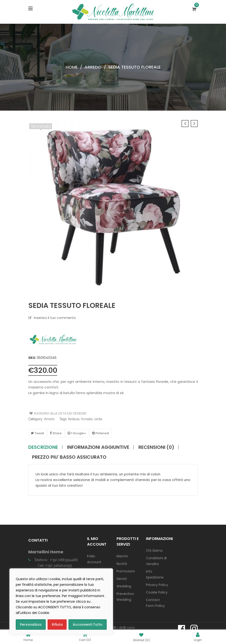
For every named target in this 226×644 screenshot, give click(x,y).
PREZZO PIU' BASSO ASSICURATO (69, 457)
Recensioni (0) (156, 447)
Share (56, 433)
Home (72, 67)
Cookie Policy (157, 592)
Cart (85, 637)
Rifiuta (57, 625)
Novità (122, 564)
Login (198, 637)
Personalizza (31, 625)
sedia (98, 419)
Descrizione (43, 447)
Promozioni (126, 571)
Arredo (93, 67)
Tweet (37, 433)
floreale (87, 419)
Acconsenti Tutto (88, 625)
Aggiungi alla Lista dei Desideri (47, 413)
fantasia (74, 419)
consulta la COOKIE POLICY (73, 613)
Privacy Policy (157, 585)
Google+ (77, 433)
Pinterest (101, 433)
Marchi (122, 556)
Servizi (122, 579)
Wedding (124, 586)
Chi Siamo (154, 551)
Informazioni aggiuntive (98, 447)
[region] (61, 601)
